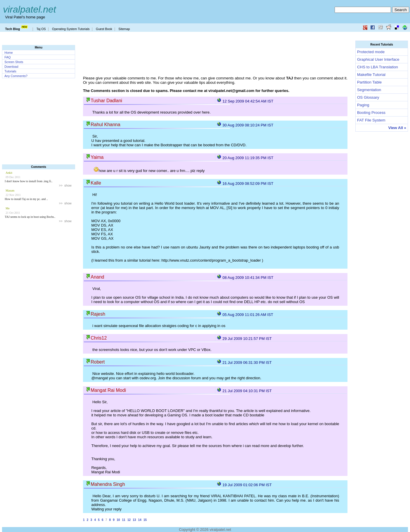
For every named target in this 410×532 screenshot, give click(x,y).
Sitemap (124, 29)
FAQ (7, 57)
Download (11, 67)
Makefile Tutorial (371, 75)
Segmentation (369, 90)
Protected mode (371, 52)
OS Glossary (368, 97)
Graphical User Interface (378, 59)
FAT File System (371, 120)
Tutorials (10, 71)
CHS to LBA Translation (378, 67)
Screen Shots (14, 62)
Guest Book (104, 29)
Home (8, 53)
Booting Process (371, 113)
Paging (363, 105)
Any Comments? (16, 76)
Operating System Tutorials (71, 29)
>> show (65, 185)
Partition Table (369, 82)
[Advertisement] (39, 124)
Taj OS (41, 29)
